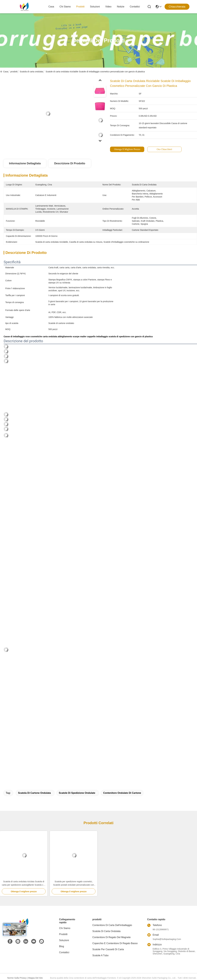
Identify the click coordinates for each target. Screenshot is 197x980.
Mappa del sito (35, 978)
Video (108, 7)
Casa (51, 7)
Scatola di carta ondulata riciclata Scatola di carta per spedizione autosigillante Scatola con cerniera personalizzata (24, 883)
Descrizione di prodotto (70, 163)
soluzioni (95, 7)
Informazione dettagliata (25, 163)
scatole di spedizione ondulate (77, 793)
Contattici (135, 7)
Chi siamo (65, 7)
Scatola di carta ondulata (31, 72)
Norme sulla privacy (17, 978)
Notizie (121, 7)
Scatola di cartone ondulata (34, 793)
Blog (62, 946)
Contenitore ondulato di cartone (122, 793)
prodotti (80, 7)
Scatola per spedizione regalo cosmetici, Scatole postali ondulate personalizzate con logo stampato (74, 883)
